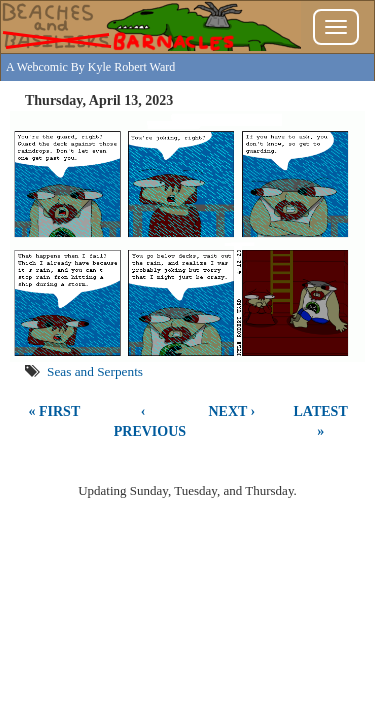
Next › (231, 411)
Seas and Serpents (95, 371)
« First (55, 411)
